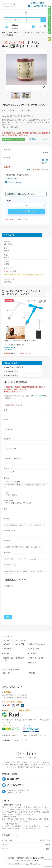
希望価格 (7, 519)
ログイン (15, 25)
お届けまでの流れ (11, 375)
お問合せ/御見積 (10, 363)
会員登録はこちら (35, 139)
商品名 (7, 478)
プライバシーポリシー (37, 658)
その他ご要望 (9, 586)
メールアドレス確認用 (12, 459)
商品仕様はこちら (11, 105)
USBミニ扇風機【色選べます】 (15, 345)
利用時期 (7, 552)
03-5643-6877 (11, 179)
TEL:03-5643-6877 (37, 396)
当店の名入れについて (37, 644)
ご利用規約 (33, 653)
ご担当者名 (8, 429)
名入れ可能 (35, 20)
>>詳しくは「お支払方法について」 (15, 740)
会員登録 (15, 28)
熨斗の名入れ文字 (10, 531)
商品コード (8, 468)
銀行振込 (7, 692)
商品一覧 (6, 673)
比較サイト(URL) (10, 565)
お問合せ (6, 653)
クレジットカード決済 (13, 702)
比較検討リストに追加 (49, 20)
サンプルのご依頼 (11, 371)
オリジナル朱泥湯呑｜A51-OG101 (21, 44)
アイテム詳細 (9, 235)
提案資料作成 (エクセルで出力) (13, 139)
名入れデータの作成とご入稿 (14, 644)
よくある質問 (34, 649)
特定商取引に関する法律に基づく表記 (30, 858)
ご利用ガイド (8, 649)
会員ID (6, 410)
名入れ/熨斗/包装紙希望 (13, 367)
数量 (6, 509)
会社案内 (32, 663)
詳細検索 (32, 673)
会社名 (7, 420)
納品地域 (7, 540)
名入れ (6, 493)
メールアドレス (10, 449)
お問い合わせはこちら (34, 105)
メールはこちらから (13, 182)
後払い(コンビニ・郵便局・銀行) (17, 710)
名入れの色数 (9, 501)
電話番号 (8, 439)
